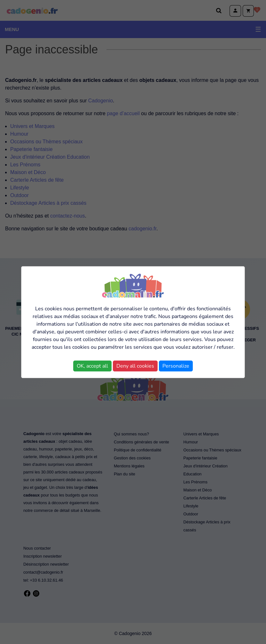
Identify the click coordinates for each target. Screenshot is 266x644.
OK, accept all (92, 366)
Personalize (176, 366)
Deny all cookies (135, 366)
